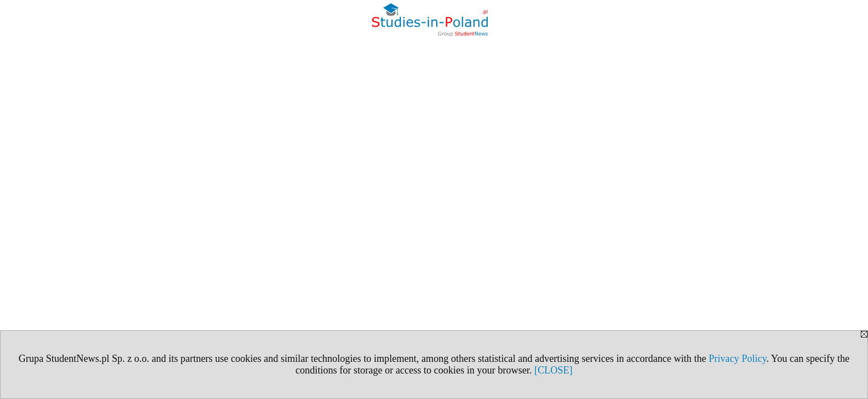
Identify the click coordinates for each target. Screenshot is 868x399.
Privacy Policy (737, 359)
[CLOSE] (553, 370)
